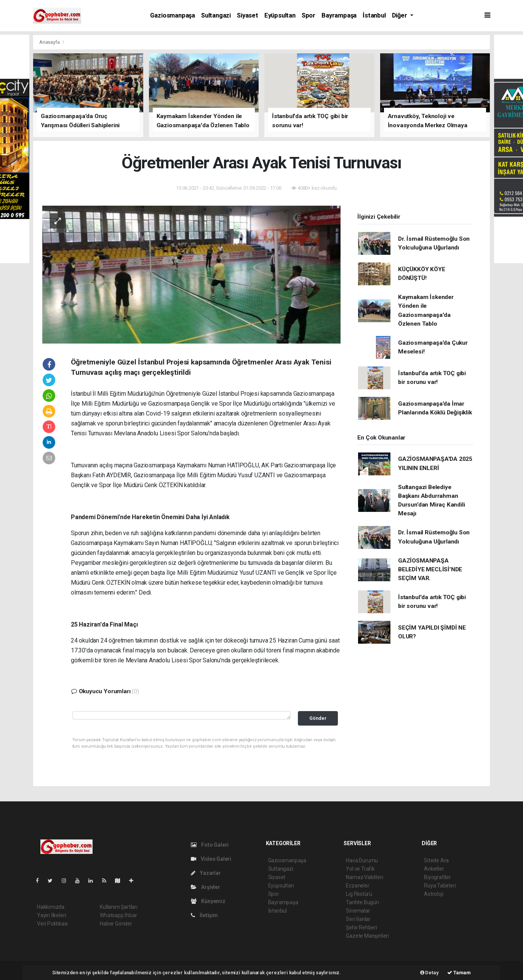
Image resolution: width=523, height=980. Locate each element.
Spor (309, 15)
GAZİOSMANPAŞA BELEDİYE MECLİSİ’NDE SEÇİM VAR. (430, 570)
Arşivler (206, 887)
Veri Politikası (52, 924)
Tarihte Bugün (362, 902)
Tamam (459, 973)
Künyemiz (208, 901)
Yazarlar (206, 873)
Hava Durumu (362, 860)
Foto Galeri (210, 845)
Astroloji (433, 894)
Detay (429, 973)
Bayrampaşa (339, 15)
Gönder (318, 718)
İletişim (204, 915)
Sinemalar (358, 911)
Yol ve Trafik (360, 869)
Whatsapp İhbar (118, 915)
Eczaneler (357, 886)
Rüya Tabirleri (440, 886)
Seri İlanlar (358, 919)
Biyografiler (437, 877)
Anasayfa (50, 42)
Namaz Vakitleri (364, 877)
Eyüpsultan (280, 15)
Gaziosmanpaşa (173, 15)
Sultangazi (216, 15)
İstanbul (374, 15)
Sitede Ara (436, 860)
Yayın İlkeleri (51, 915)
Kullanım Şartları (119, 907)
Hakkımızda (51, 907)
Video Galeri (211, 859)
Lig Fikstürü (359, 894)
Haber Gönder (116, 924)
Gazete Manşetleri (367, 936)
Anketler (434, 869)
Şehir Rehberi (361, 927)
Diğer (400, 15)
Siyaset (248, 15)
